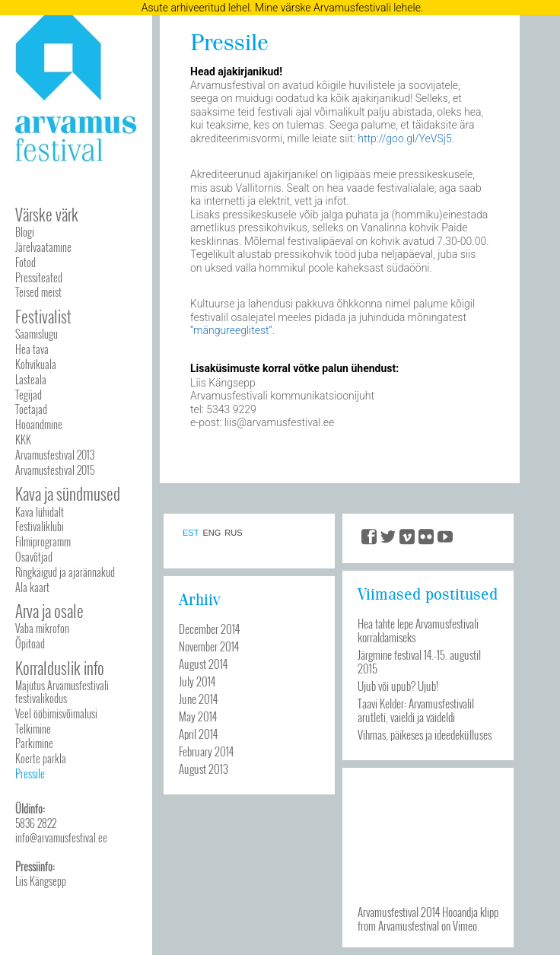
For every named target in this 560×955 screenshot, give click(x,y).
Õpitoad (30, 643)
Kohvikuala (36, 364)
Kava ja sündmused (68, 493)
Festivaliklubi (40, 526)
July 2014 (197, 681)
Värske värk (47, 214)
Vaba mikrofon (42, 628)
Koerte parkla (41, 758)
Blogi (25, 232)
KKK (23, 439)
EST (191, 533)
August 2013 (204, 769)
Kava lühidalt (40, 512)
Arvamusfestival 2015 (55, 470)
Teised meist (38, 292)
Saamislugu (37, 334)
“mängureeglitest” (231, 330)
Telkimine (33, 729)
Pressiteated (39, 277)
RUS (233, 533)
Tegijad (29, 395)
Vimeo (465, 925)
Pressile (30, 774)
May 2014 (198, 716)
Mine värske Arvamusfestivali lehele (338, 8)
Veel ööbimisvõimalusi (56, 713)
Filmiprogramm (43, 541)
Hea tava (32, 349)
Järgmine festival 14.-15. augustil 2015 (419, 661)
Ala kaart (32, 587)
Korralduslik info (60, 668)
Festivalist (43, 316)
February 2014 (206, 751)
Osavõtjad (34, 557)
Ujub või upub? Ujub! (398, 686)
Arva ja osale (49, 611)
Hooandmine (39, 424)
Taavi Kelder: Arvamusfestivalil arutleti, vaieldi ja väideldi (416, 710)
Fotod (25, 262)
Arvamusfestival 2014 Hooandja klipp (428, 912)
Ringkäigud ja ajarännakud (65, 572)
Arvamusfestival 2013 (55, 455)
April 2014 (198, 734)
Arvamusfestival (409, 925)
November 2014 (209, 646)
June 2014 (198, 699)
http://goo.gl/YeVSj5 (404, 138)
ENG (212, 533)
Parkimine (34, 743)
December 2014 (209, 629)
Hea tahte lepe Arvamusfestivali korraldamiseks (418, 630)
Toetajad (31, 409)
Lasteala (31, 379)
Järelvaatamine (43, 247)
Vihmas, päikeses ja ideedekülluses (425, 734)
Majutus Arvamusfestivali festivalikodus (62, 692)
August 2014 (203, 664)
